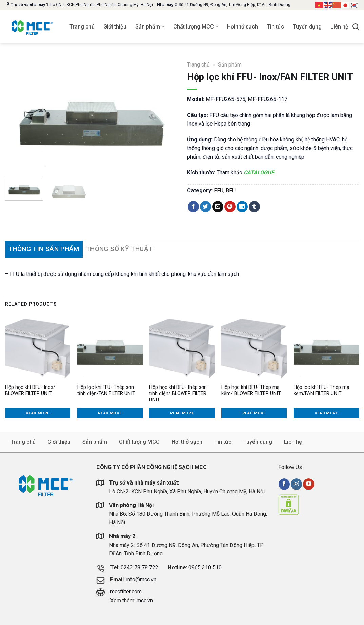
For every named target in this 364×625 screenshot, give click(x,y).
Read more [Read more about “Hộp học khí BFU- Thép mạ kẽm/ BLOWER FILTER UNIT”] (254, 413)
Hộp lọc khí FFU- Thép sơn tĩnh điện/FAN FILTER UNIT (106, 391)
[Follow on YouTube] (309, 484)
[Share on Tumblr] (254, 207)
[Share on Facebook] (193, 207)
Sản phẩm (150, 27)
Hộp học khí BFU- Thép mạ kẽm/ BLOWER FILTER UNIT (251, 391)
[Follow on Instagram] (296, 484)
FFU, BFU (225, 191)
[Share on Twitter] (206, 207)
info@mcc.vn (141, 579)
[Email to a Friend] (218, 207)
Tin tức (275, 27)
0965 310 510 (205, 567)
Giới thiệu (115, 27)
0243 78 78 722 (140, 567)
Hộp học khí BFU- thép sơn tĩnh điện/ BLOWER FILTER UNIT (178, 394)
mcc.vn (145, 600)
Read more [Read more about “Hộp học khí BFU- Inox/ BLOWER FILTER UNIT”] (38, 413)
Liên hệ (339, 27)
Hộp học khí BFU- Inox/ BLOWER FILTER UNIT (30, 391)
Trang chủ (82, 27)
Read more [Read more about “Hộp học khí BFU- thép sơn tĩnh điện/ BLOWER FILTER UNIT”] (182, 413)
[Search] (356, 27)
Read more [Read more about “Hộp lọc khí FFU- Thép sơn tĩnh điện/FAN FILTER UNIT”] (110, 413)
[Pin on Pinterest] (230, 207)
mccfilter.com (126, 592)
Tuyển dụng (307, 27)
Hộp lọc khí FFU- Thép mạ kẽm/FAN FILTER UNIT (321, 391)
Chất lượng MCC (196, 27)
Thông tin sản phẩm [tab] (44, 249)
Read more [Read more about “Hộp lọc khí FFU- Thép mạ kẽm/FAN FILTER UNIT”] (326, 413)
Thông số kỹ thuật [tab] (119, 249)
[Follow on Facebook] (284, 484)
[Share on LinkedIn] (242, 207)
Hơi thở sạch (242, 27)
